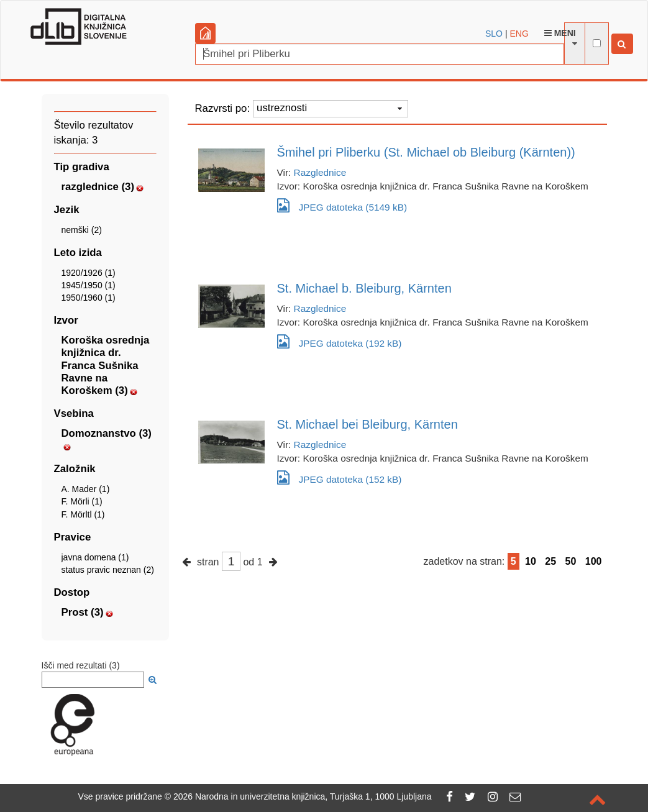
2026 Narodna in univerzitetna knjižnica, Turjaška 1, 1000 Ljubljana (303, 796)
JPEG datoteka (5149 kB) (342, 205)
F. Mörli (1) (82, 501)
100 (594, 561)
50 (571, 561)
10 (531, 561)
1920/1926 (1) (89, 273)
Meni (560, 33)
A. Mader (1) (86, 489)
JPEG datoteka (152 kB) (340, 477)
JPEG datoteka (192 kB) (340, 341)
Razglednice (320, 172)
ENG (519, 34)
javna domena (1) (95, 557)
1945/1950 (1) (89, 285)
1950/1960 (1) (89, 298)
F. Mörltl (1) (83, 514)
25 (550, 561)
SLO (494, 34)
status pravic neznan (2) (108, 570)
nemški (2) (82, 230)
